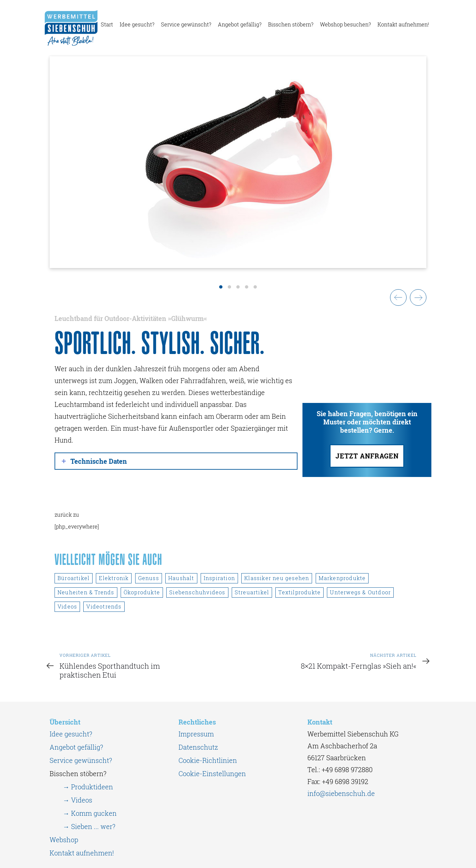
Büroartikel (74, 578)
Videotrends (104, 606)
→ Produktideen (88, 787)
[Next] (418, 297)
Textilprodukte (299, 592)
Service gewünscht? (81, 760)
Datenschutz (198, 747)
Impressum (196, 734)
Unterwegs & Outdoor (360, 592)
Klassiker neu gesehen (277, 578)
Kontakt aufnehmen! (82, 853)
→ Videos (78, 800)
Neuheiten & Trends (86, 592)
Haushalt (181, 578)
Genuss (149, 578)
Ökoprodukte (142, 592)
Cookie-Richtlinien (208, 760)
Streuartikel (252, 592)
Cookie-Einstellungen (212, 773)
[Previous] (398, 297)
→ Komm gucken (90, 813)
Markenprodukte (342, 578)
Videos (67, 606)
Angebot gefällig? (76, 747)
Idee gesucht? (71, 734)
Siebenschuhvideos (197, 592)
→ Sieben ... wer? (89, 826)
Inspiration (219, 578)
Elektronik (114, 578)
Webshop (64, 840)
